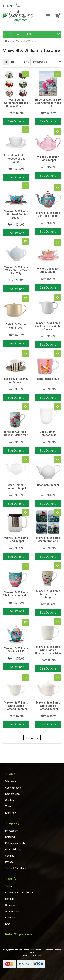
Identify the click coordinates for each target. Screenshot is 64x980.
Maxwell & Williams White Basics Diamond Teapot (48, 706)
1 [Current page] (26, 738)
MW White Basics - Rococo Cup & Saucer (16, 159)
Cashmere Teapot (48, 485)
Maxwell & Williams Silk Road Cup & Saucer (16, 215)
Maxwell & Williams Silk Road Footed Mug (48, 594)
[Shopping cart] (57, 16)
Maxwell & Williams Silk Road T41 (16, 650)
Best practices (13, 794)
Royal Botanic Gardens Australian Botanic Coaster (16, 103)
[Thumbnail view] (6, 62)
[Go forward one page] (38, 738)
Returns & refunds (15, 843)
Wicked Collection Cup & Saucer (48, 270)
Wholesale (11, 781)
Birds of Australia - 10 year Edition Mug (16, 433)
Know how (11, 813)
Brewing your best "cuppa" (19, 893)
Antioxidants (12, 911)
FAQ (8, 924)
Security (10, 856)
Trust (8, 806)
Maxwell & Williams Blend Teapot (16, 539)
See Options (16, 121)
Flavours (10, 899)
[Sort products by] (46, 62)
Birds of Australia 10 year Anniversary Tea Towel (48, 103)
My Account (12, 831)
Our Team (11, 800)
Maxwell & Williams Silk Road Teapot (48, 214)
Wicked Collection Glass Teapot (48, 158)
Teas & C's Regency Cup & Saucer (16, 381)
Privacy (9, 862)
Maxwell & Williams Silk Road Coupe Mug (16, 594)
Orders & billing (13, 849)
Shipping (10, 837)
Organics (10, 905)
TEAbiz (10, 774)
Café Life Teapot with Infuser (16, 326)
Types (9, 886)
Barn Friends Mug (48, 379)
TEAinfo (11, 879)
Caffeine (10, 918)
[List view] (13, 62)
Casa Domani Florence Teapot (16, 487)
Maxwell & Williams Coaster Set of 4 (48, 539)
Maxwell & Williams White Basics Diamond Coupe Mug (48, 650)
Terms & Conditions (16, 868)
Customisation (13, 788)
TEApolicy (12, 823)
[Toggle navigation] (48, 16)
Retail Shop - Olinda (19, 934)
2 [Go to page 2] (32, 738)
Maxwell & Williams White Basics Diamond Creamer (16, 706)
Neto (33, 953)
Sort (26, 62)
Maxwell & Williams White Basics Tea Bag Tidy (16, 270)
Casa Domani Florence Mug (48, 433)
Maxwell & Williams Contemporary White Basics (48, 326)
